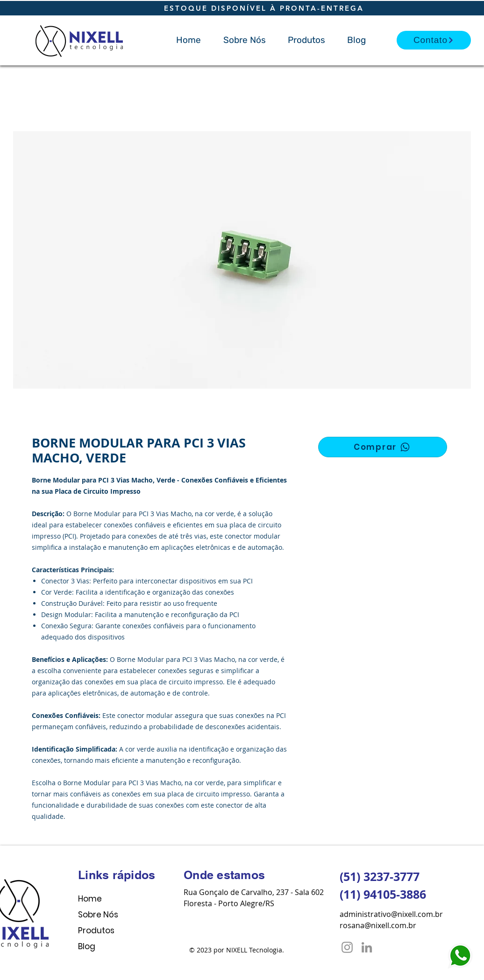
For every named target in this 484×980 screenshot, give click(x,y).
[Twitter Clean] (411, 863)
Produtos (96, 930)
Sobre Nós (98, 915)
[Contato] (434, 40)
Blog (87, 946)
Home (90, 899)
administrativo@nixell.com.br (391, 914)
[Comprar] (383, 447)
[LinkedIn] (367, 947)
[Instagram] (347, 947)
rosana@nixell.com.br (378, 925)
